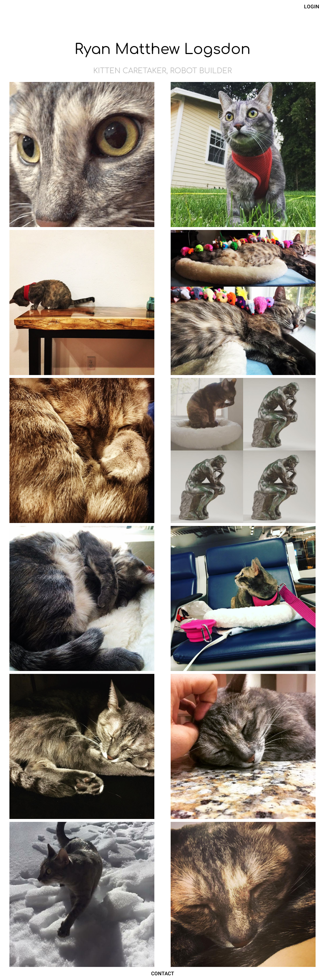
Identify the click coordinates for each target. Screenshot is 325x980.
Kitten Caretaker (130, 71)
